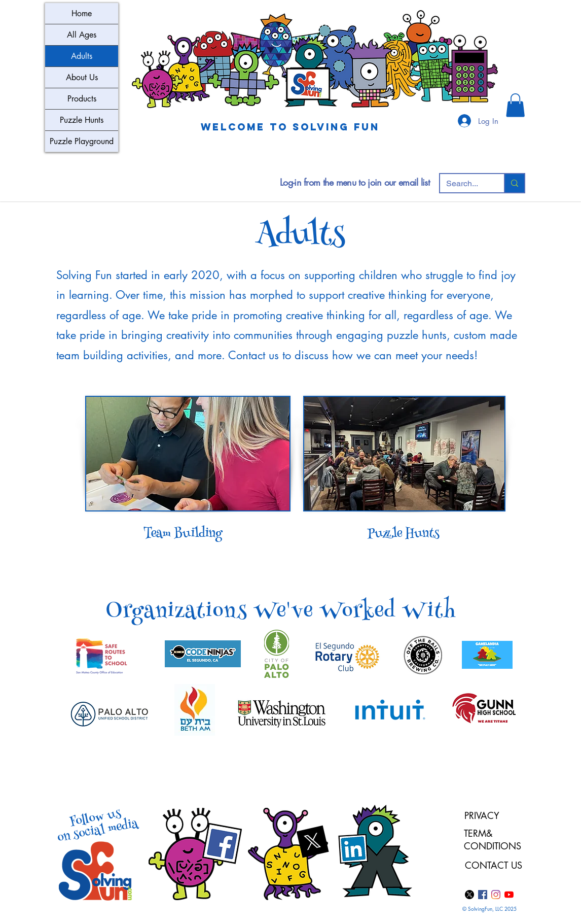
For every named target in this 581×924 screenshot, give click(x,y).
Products (82, 99)
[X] (469, 895)
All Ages (82, 35)
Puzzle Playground (82, 141)
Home (82, 13)
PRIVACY (482, 815)
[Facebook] (483, 895)
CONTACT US (494, 865)
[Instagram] (496, 895)
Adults (82, 56)
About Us (82, 77)
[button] (515, 105)
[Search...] (464, 184)
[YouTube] (509, 895)
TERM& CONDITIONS (494, 840)
